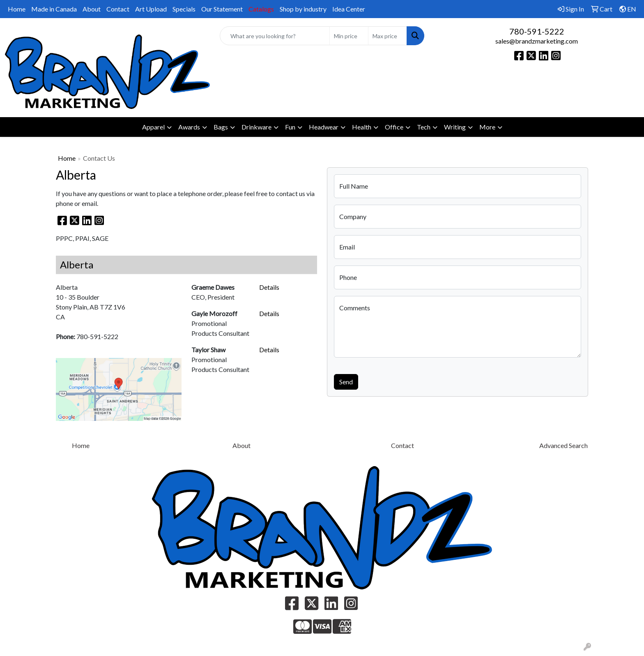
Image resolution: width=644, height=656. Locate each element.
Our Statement (222, 9)
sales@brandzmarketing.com (537, 41)
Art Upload (151, 9)
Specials (184, 9)
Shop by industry (303, 9)
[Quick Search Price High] (388, 36)
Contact (118, 9)
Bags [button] (221, 127)
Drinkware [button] (256, 127)
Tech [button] (424, 127)
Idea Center (349, 9)
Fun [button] (290, 127)
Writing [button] (455, 127)
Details (269, 287)
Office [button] (394, 127)
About (92, 9)
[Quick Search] (275, 36)
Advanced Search (563, 445)
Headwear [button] (324, 127)
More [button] (487, 127)
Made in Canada (54, 9)
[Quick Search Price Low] (349, 36)
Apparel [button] (153, 127)
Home (17, 9)
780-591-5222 (537, 31)
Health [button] (362, 127)
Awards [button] (189, 127)
